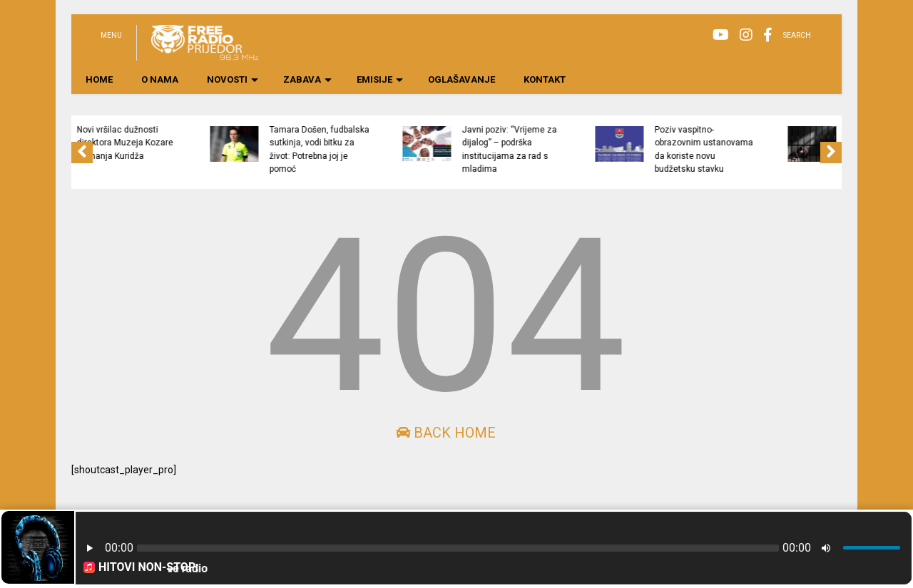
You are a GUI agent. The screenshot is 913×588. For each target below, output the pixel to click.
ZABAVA (307, 79)
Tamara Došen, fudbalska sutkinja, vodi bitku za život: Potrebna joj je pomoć (371, 149)
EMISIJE (380, 79)
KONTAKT (545, 79)
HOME (99, 79)
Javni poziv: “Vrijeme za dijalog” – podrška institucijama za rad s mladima (561, 149)
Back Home (446, 433)
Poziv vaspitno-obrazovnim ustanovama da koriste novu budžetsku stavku (755, 149)
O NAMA (160, 79)
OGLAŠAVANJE (461, 79)
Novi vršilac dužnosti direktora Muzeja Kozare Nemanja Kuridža (177, 143)
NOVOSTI (233, 79)
